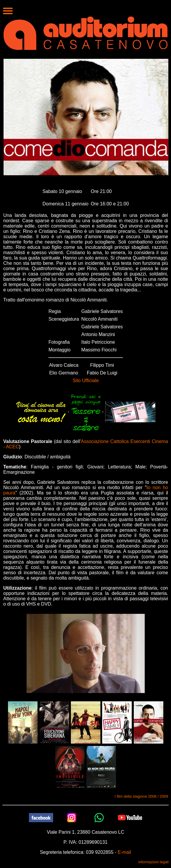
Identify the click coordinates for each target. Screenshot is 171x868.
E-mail (124, 852)
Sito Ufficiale (86, 381)
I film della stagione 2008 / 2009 (141, 796)
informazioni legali (154, 862)
